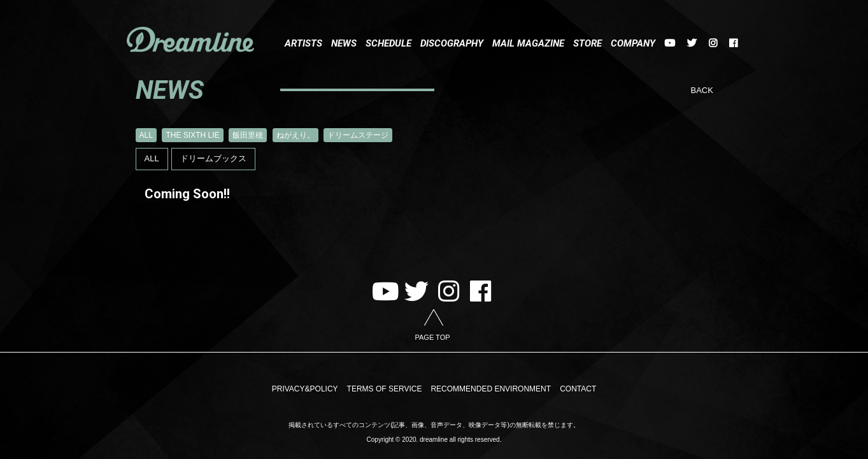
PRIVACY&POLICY (305, 390)
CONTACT (578, 390)
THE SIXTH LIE (192, 135)
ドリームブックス (213, 158)
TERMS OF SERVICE (385, 390)
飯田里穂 (248, 135)
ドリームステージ (358, 135)
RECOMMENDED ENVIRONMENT (491, 390)
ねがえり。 (295, 135)
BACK (702, 90)
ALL (146, 135)
